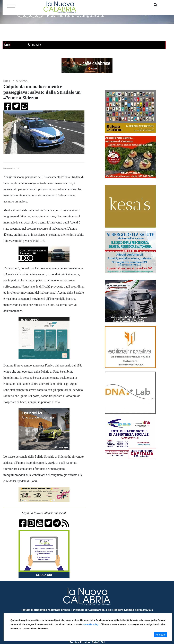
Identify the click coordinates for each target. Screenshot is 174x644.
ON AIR (34, 45)
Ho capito (160, 635)
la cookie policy (91, 624)
